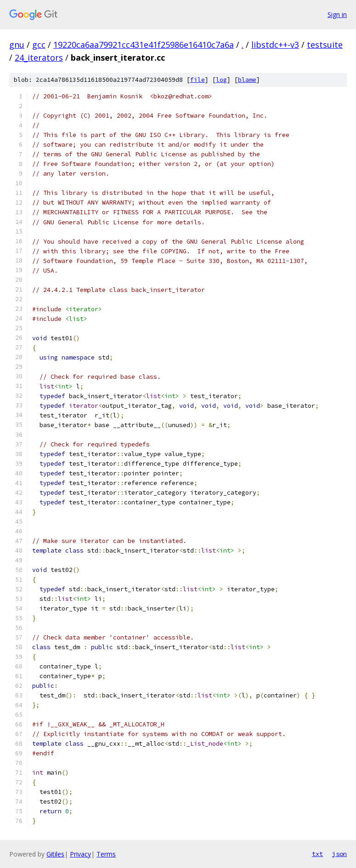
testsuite (325, 45)
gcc (39, 45)
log (221, 80)
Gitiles (55, 854)
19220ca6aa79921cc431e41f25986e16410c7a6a (144, 45)
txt (317, 854)
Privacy (80, 854)
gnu (17, 45)
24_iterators (39, 57)
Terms (106, 854)
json (339, 854)
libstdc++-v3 (275, 45)
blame (247, 80)
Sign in (337, 14)
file (198, 80)
